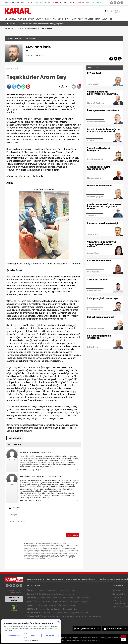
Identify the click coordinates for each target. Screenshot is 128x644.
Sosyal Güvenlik (74, 598)
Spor (60, 19)
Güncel (12, 19)
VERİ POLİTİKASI (103, 579)
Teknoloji (32, 609)
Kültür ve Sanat (77, 616)
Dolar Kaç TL (118, 600)
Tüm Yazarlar (30, 39)
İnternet (49, 609)
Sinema (59, 613)
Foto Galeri (33, 616)
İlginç (72, 613)
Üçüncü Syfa (50, 590)
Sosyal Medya (60, 609)
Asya (65, 594)
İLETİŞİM (41, 579)
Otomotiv (57, 598)
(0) (32, 470)
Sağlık (54, 605)
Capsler (52, 616)
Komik (66, 613)
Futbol (38, 602)
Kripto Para (51, 19)
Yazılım (70, 609)
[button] (59, 87)
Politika (41, 590)
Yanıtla (25, 470)
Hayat (67, 19)
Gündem (47, 613)
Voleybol (55, 602)
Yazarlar (22, 19)
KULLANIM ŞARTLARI (72, 579)
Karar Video (77, 19)
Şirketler (86, 598)
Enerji (64, 598)
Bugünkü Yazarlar (13, 39)
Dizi (53, 613)
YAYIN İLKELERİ (58, 579)
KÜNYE (48, 579)
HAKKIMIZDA (32, 579)
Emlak (49, 598)
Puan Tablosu (118, 597)
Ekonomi (40, 19)
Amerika (51, 594)
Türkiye (60, 590)
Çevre (67, 590)
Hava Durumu (118, 591)
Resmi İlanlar (102, 19)
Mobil (42, 609)
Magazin (47, 605)
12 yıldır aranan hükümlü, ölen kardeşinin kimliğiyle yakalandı (42, 24)
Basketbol (46, 602)
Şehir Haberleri (119, 604)
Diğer (85, 602)
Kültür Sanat (63, 605)
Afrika (71, 594)
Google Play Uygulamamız (89, 628)
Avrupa (59, 594)
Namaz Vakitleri (119, 594)
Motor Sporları (75, 602)
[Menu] (111, 19)
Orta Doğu (42, 594)
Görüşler (89, 19)
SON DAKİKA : (11, 24)
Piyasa (42, 598)
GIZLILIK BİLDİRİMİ (88, 579)
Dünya (31, 19)
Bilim (76, 609)
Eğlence (73, 605)
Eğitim (73, 590)
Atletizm (64, 602)
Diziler (39, 605)
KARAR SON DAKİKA (14, 599)
